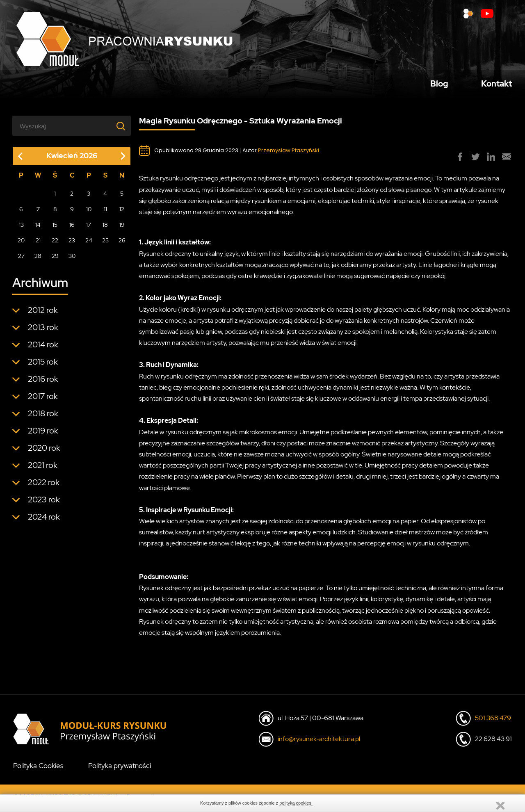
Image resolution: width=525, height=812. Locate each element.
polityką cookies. (296, 803)
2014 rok (43, 348)
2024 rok (44, 520)
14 (38, 228)
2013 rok (43, 331)
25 (105, 244)
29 (55, 260)
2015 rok (43, 365)
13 (21, 228)
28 (38, 260)
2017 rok (43, 400)
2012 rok (43, 314)
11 (105, 213)
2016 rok (43, 383)
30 (72, 260)
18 (105, 228)
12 (122, 213)
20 (21, 244)
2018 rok (43, 417)
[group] (460, 161)
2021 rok (43, 469)
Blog (439, 85)
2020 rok (44, 452)
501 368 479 (493, 722)
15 (55, 228)
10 (89, 213)
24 (89, 244)
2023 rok (44, 503)
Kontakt (496, 85)
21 (38, 244)
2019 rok (43, 434)
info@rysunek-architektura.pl (319, 743)
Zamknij (500, 806)
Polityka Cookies (38, 770)
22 (55, 244)
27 (21, 260)
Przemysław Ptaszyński (289, 154)
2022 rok (44, 486)
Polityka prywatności (120, 770)
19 (122, 228)
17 (89, 228)
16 (72, 228)
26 (122, 244)
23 (72, 244)
